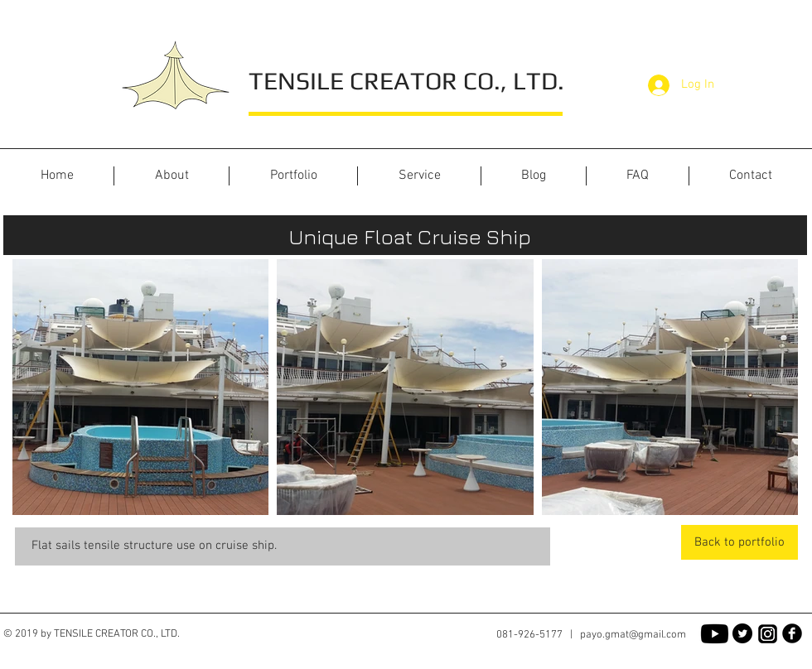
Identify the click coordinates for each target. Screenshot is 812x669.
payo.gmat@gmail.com (633, 635)
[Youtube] (715, 634)
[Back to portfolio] (739, 542)
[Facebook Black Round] (792, 633)
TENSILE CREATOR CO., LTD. (406, 81)
